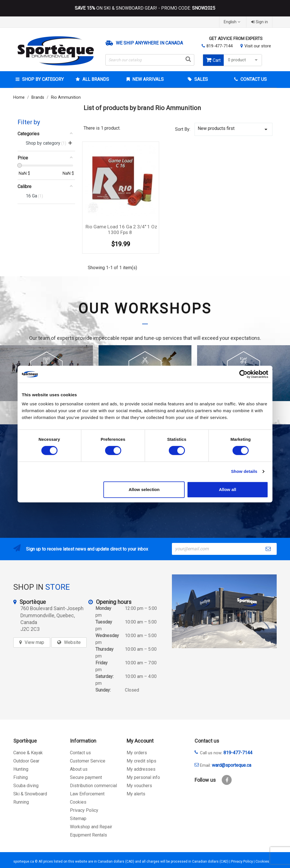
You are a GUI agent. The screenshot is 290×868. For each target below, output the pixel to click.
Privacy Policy (84, 810)
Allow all (228, 489)
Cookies (78, 802)
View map (34, 642)
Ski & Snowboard (30, 794)
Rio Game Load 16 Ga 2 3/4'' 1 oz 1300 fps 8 (121, 229)
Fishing (21, 777)
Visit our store (258, 46)
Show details (244, 471)
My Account (140, 741)
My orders (137, 753)
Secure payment (86, 777)
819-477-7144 (219, 46)
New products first (234, 129)
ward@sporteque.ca (232, 765)
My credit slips (141, 761)
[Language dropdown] (233, 22)
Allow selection (144, 489)
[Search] (150, 60)
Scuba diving (26, 786)
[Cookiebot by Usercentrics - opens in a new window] (243, 374)
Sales (201, 79)
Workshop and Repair (91, 827)
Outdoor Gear (26, 761)
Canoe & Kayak (28, 753)
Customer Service (88, 761)
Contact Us (253, 79)
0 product (244, 60)
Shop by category (42, 79)
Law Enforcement (87, 794)
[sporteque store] (224, 611)
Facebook (227, 780)
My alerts (136, 794)
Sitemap (78, 819)
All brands (95, 79)
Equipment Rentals (89, 835)
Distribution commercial (93, 786)
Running (21, 802)
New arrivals (147, 79)
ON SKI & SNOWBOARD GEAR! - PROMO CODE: (145, 8)
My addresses (141, 769)
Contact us (80, 753)
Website (72, 642)
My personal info (143, 777)
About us (79, 769)
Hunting (21, 769)
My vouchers (139, 786)
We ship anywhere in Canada (149, 43)
